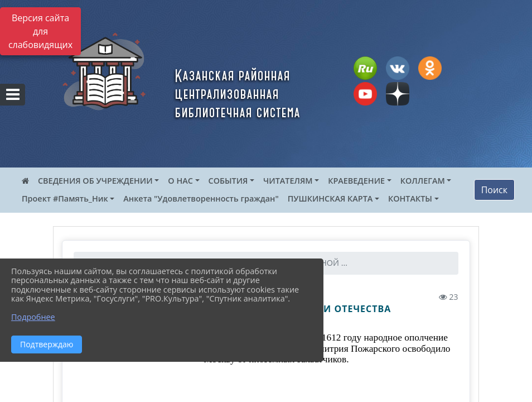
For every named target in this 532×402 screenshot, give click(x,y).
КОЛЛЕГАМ (423, 181)
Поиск (494, 190)
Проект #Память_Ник (65, 198)
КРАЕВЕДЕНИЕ (356, 181)
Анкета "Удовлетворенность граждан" (201, 198)
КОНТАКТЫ (410, 198)
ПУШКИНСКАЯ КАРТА (330, 198)
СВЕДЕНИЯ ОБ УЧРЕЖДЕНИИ (95, 181)
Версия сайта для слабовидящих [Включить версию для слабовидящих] (40, 31)
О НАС (180, 181)
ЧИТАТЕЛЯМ (288, 181)
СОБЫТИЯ (228, 181)
